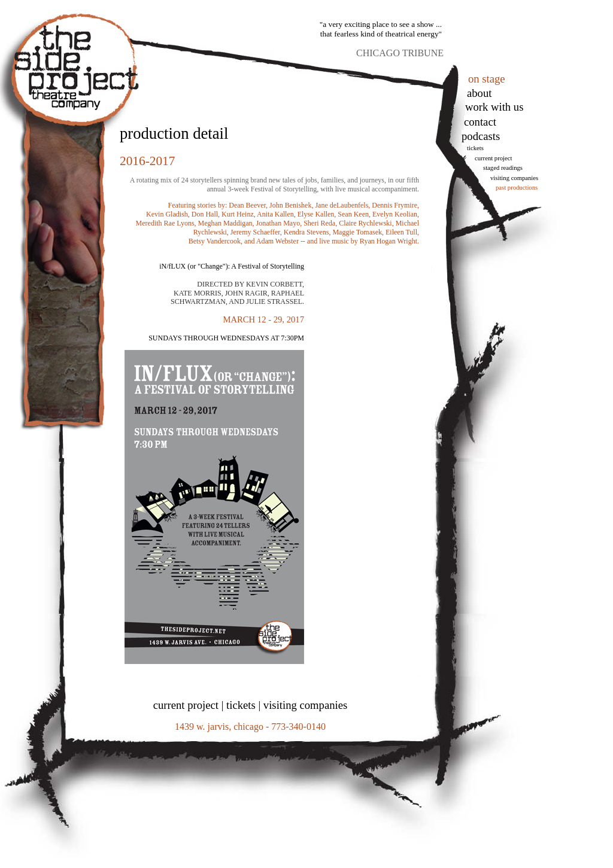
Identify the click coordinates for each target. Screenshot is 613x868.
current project (186, 705)
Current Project (493, 158)
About (479, 93)
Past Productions (517, 188)
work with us (494, 107)
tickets (475, 148)
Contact (480, 122)
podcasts (481, 136)
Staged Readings (503, 168)
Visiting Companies (514, 178)
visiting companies (305, 705)
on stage (487, 79)
